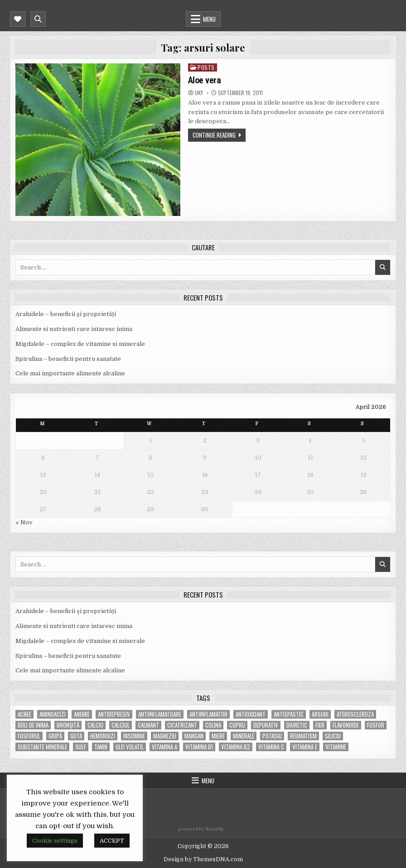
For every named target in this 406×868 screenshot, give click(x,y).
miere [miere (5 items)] (218, 736)
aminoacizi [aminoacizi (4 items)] (53, 714)
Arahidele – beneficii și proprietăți (66, 314)
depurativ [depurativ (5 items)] (266, 725)
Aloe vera (205, 80)
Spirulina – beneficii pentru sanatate (68, 359)
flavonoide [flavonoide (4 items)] (346, 725)
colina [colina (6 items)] (213, 725)
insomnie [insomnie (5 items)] (134, 736)
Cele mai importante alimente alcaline (70, 373)
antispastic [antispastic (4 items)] (289, 714)
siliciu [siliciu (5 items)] (333, 736)
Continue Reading (214, 135)
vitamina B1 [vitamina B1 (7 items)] (199, 747)
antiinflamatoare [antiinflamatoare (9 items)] (160, 714)
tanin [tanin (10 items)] (101, 747)
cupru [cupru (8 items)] (237, 725)
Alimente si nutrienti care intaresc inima (74, 329)
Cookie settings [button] (55, 841)
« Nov (24, 522)
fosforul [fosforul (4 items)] (29, 736)
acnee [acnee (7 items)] (24, 714)
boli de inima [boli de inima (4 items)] (33, 725)
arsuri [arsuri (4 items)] (320, 714)
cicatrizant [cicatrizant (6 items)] (182, 725)
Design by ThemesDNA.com (203, 859)
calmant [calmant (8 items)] (148, 725)
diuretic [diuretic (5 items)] (297, 725)
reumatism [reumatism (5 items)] (303, 736)
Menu (209, 19)
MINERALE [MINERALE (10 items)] (244, 736)
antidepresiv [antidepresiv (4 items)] (114, 714)
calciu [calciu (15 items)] (95, 725)
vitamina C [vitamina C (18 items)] (271, 747)
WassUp (214, 829)
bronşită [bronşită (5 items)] (68, 725)
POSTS (206, 67)
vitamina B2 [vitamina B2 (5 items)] (236, 747)
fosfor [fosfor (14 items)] (376, 725)
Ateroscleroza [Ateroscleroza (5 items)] (355, 714)
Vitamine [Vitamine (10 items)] (336, 747)
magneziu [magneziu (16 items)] (165, 736)
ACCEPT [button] (112, 841)
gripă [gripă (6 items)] (55, 736)
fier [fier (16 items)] (320, 725)
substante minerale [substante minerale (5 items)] (42, 747)
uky (199, 93)
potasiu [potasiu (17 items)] (272, 736)
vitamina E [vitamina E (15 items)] (305, 747)
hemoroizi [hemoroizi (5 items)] (103, 736)
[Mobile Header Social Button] (18, 19)
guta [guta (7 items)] (76, 736)
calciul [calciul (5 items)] (121, 725)
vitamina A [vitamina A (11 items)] (164, 747)
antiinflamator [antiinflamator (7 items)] (208, 714)
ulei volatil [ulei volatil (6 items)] (130, 747)
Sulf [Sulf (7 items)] (81, 747)
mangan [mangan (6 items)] (194, 736)
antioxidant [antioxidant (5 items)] (251, 714)
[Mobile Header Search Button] (38, 19)
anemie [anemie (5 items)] (82, 714)
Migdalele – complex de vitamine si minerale (80, 344)
